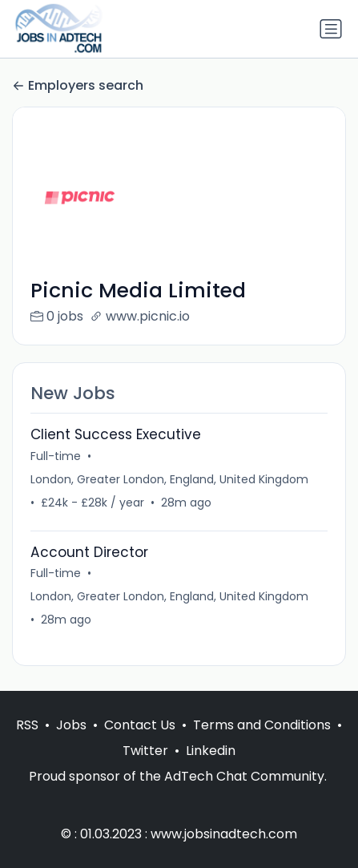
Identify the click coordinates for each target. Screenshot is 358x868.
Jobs (71, 725)
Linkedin (211, 751)
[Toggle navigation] (331, 29)
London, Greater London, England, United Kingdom (169, 479)
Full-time (56, 456)
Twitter (145, 751)
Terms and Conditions (262, 725)
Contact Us (140, 725)
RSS (27, 725)
